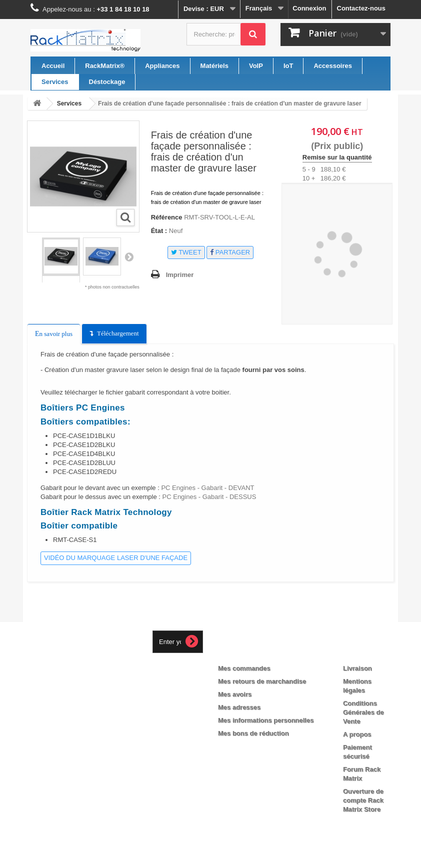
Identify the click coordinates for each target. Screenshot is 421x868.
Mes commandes (244, 668)
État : (159, 231)
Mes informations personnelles (266, 720)
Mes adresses (239, 707)
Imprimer (180, 275)
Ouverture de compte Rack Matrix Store (363, 800)
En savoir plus (54, 334)
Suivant (129, 256)
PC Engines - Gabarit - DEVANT (207, 488)
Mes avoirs (235, 694)
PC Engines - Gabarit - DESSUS (208, 497)
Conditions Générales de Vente (363, 712)
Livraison (357, 668)
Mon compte (246, 652)
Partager (230, 252)
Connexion (309, 8)
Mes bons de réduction (253, 733)
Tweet (186, 252)
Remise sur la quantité (337, 157)
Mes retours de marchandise (262, 681)
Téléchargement (118, 333)
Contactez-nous (361, 8)
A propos (357, 734)
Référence (167, 217)
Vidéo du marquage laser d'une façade (116, 558)
